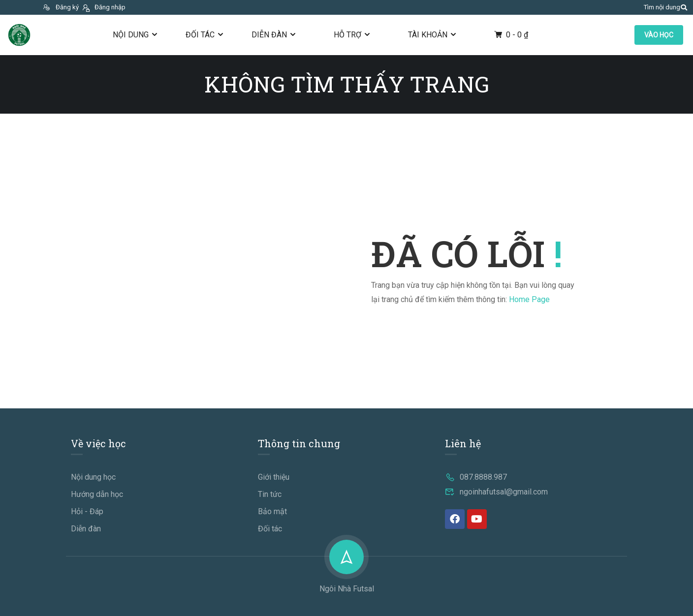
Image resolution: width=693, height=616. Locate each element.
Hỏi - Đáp (87, 511)
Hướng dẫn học (97, 494)
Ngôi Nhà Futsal (347, 589)
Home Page (529, 299)
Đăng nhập (103, 7)
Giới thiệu (274, 477)
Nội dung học (93, 477)
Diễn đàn (269, 35)
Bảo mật (272, 511)
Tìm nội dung (662, 7)
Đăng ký (61, 7)
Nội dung (131, 35)
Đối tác (200, 35)
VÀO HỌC (659, 35)
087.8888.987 (476, 477)
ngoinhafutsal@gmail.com (496, 492)
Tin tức (270, 494)
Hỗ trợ (347, 35)
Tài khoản (428, 35)
